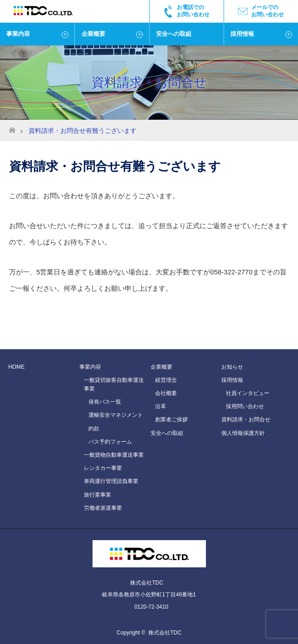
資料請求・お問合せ (246, 420)
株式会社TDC (165, 633)
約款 (94, 429)
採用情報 (242, 34)
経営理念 (166, 380)
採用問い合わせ (245, 406)
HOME (16, 367)
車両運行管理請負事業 (111, 481)
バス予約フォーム (110, 442)
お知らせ (232, 367)
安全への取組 (174, 34)
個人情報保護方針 (243, 433)
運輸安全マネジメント (116, 415)
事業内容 (18, 34)
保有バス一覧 (105, 402)
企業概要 (93, 34)
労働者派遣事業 (103, 508)
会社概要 (166, 393)
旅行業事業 (98, 495)
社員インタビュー (248, 393)
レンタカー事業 (103, 468)
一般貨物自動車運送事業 (114, 455)
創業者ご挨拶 (171, 420)
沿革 (161, 406)
